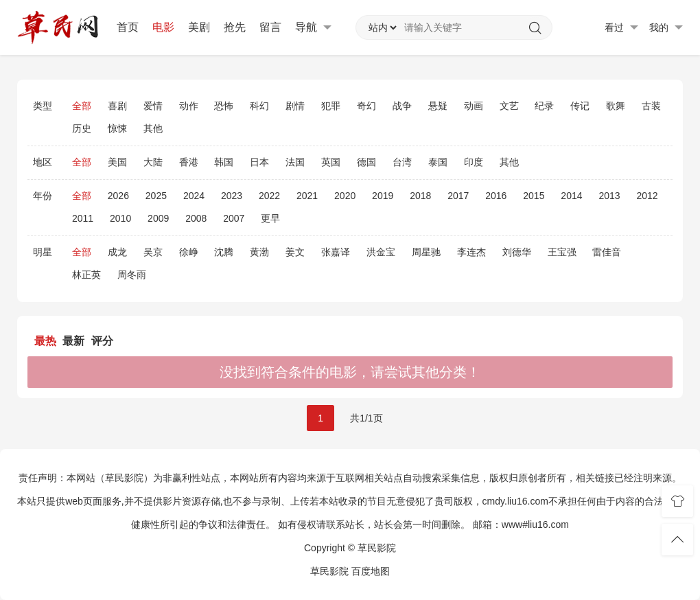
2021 (307, 196)
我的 (666, 28)
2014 (571, 196)
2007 (234, 218)
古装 (651, 106)
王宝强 (562, 252)
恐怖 (224, 106)
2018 (420, 196)
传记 (580, 106)
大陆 (153, 162)
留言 (270, 27)
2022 (269, 196)
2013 (609, 196)
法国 (295, 162)
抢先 (235, 27)
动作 (189, 106)
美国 (117, 162)
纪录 (544, 106)
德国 (366, 162)
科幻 (259, 106)
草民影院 (329, 571)
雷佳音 (607, 252)
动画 (474, 106)
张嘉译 (336, 252)
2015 (534, 196)
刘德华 (517, 252)
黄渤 (259, 252)
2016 (496, 196)
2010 (120, 218)
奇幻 (366, 106)
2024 (194, 196)
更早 (270, 218)
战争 (402, 106)
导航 (313, 27)
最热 (45, 341)
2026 (118, 196)
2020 (345, 196)
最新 (73, 341)
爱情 (153, 106)
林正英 (86, 275)
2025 (156, 196)
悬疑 (438, 106)
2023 (232, 196)
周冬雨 (132, 275)
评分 (102, 341)
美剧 (199, 27)
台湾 (402, 162)
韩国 (224, 162)
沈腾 (224, 252)
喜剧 (117, 106)
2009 (158, 218)
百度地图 (371, 571)
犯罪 (331, 106)
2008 (196, 218)
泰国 (438, 162)
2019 (383, 196)
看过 (621, 28)
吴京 (153, 252)
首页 (128, 27)
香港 (189, 162)
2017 (458, 196)
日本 (259, 162)
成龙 (117, 252)
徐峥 (189, 252)
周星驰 (426, 252)
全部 (82, 106)
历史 (82, 128)
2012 (647, 196)
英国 (331, 162)
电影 (163, 27)
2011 (83, 218)
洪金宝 (381, 252)
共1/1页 (366, 418)
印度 (474, 162)
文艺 (509, 106)
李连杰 (471, 252)
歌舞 (616, 106)
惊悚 (117, 128)
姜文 (295, 252)
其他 (153, 128)
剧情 (295, 106)
